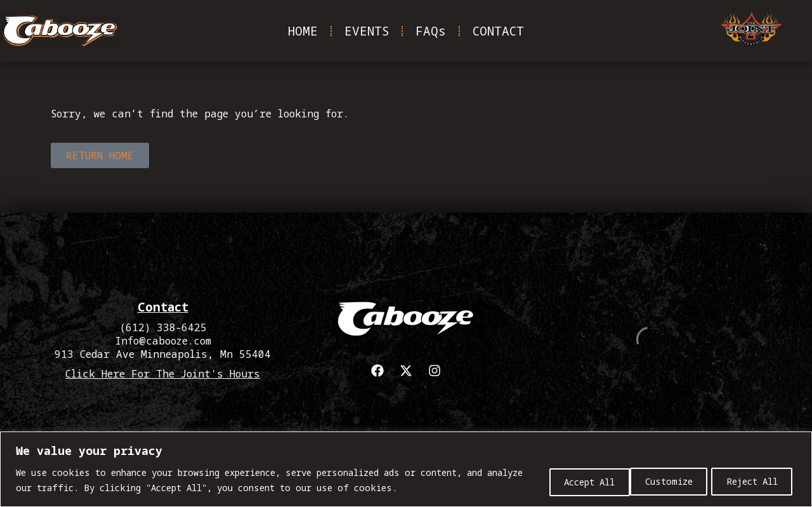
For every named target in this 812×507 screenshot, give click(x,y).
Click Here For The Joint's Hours (163, 374)
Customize (568, 481)
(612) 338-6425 (163, 327)
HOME (303, 31)
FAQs (431, 31)
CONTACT (498, 31)
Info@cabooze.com (163, 341)
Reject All (659, 481)
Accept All (752, 481)
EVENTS (367, 31)
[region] (406, 469)
